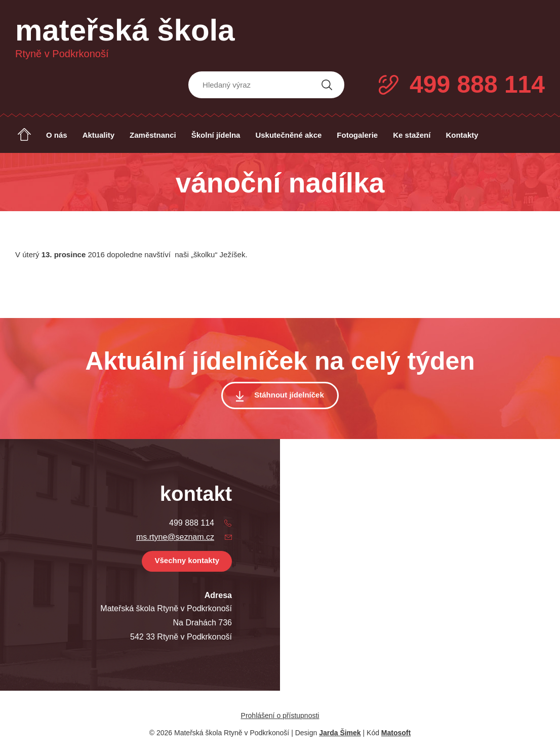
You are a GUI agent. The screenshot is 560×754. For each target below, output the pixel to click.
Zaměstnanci (153, 135)
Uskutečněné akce (288, 135)
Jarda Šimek (340, 733)
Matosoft (396, 733)
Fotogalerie (357, 135)
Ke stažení (412, 135)
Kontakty (462, 135)
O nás (57, 135)
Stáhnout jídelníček (289, 395)
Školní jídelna (216, 135)
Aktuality (98, 135)
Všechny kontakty (187, 560)
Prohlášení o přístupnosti (280, 716)
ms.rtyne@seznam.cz (175, 537)
